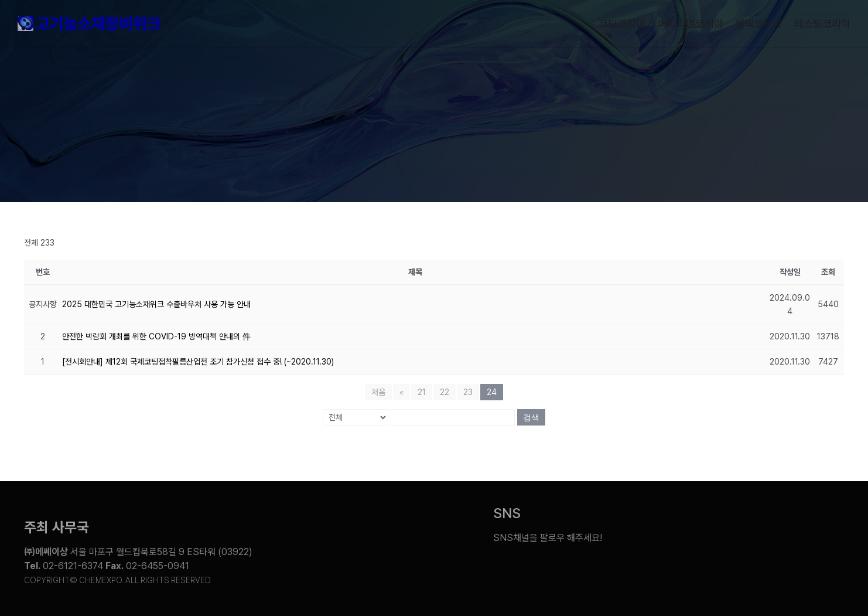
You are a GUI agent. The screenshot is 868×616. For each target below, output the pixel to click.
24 (492, 392)
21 (422, 392)
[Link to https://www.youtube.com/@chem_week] (652, 529)
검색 (531, 417)
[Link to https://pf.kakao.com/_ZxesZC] (827, 529)
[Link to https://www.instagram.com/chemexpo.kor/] (783, 529)
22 (445, 392)
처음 (378, 392)
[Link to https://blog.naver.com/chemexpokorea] (696, 529)
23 (468, 392)
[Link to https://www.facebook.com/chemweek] (740, 529)
